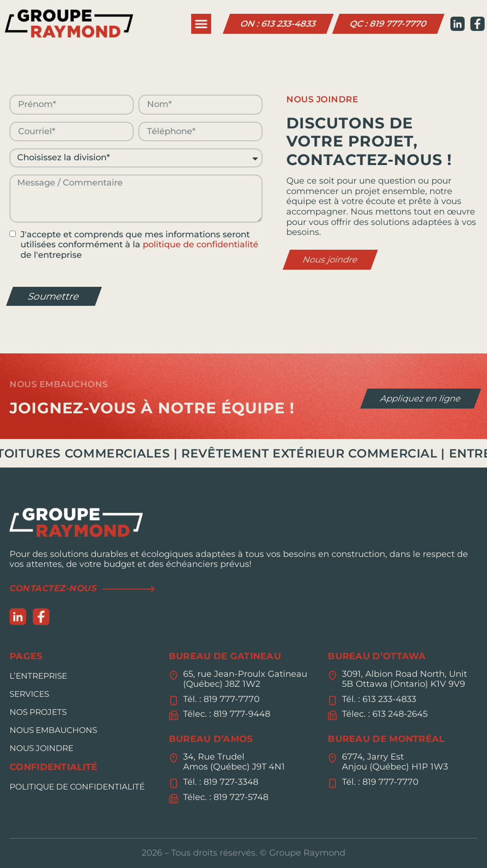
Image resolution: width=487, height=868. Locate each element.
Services (29, 694)
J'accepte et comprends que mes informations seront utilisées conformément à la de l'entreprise (139, 245)
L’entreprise (38, 676)
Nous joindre (41, 748)
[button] (201, 24)
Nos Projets (38, 712)
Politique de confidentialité (77, 787)
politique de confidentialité (200, 244)
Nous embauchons (53, 730)
